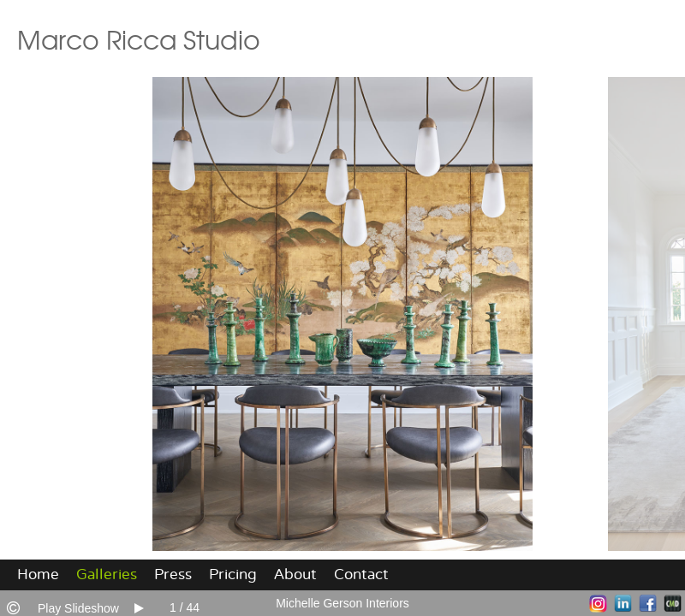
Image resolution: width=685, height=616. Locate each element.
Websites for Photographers (673, 604)
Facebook (648, 604)
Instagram (598, 604)
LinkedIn (623, 604)
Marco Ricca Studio (139, 38)
